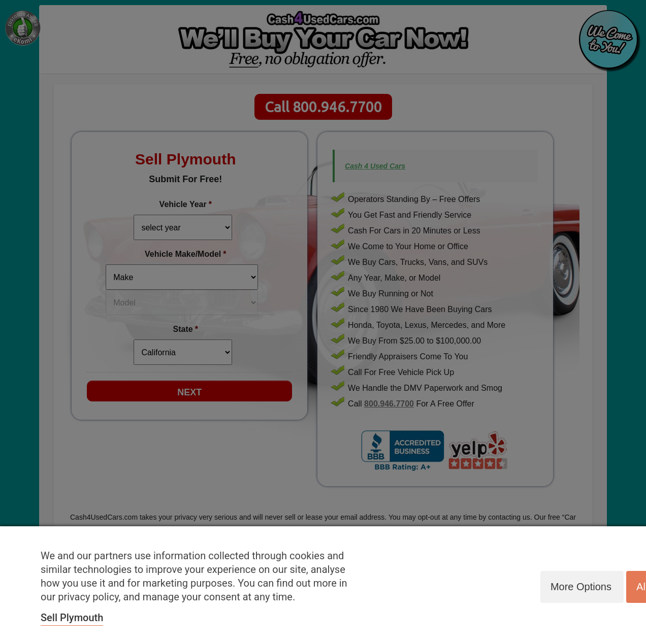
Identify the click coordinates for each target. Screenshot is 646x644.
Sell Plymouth (72, 618)
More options (580, 586)
